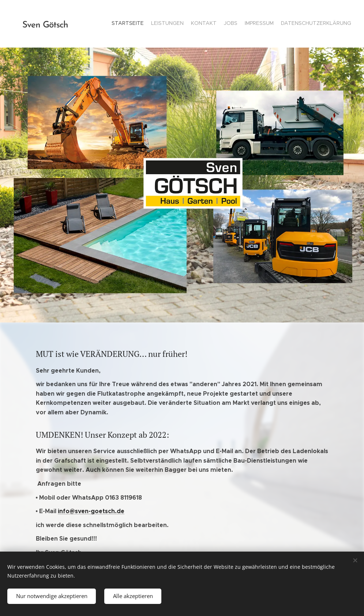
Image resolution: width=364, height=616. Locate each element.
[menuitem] (316, 24)
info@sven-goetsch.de (91, 511)
